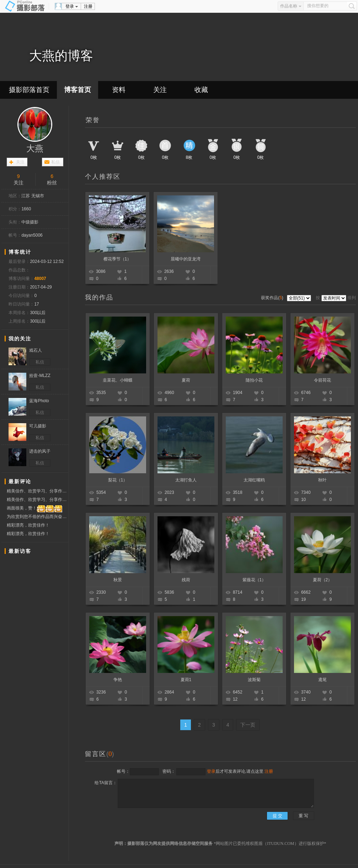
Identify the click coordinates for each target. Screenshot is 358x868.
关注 (160, 90)
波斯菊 (254, 680)
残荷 (186, 580)
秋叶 (322, 480)
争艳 (118, 680)
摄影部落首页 (29, 90)
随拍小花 (254, 380)
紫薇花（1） (254, 580)
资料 (119, 90)
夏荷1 (186, 680)
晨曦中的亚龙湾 (186, 259)
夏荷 (186, 380)
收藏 (201, 90)
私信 (55, 162)
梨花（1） (118, 480)
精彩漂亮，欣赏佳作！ (28, 525)
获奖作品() (273, 298)
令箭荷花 (322, 380)
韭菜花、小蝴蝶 (118, 380)
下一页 (248, 725)
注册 (88, 6)
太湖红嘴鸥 (254, 480)
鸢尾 (322, 680)
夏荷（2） (323, 580)
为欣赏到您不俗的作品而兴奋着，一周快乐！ (38, 517)
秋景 (118, 580)
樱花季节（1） (117, 259)
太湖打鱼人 (186, 480)
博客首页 (78, 90)
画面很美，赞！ (34, 508)
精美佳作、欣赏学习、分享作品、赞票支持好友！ (38, 491)
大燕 (35, 149)
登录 (70, 6)
